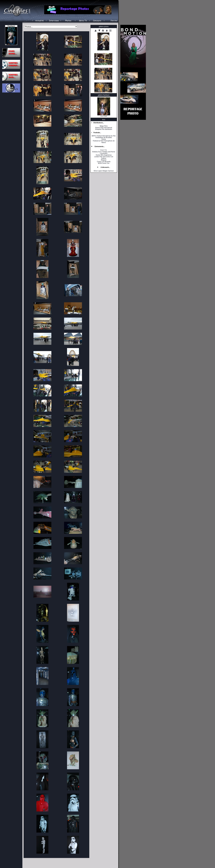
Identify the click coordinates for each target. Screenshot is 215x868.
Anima (104, 139)
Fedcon (104, 158)
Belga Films (104, 126)
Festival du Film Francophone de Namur (104, 142)
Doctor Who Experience (104, 155)
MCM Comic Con (104, 163)
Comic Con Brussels (104, 162)
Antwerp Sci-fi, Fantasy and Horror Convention (104, 153)
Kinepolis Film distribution (104, 129)
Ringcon (104, 160)
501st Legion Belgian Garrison (104, 171)
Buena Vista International (104, 128)
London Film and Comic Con (104, 157)
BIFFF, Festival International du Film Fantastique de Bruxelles (104, 137)
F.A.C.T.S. (104, 150)
